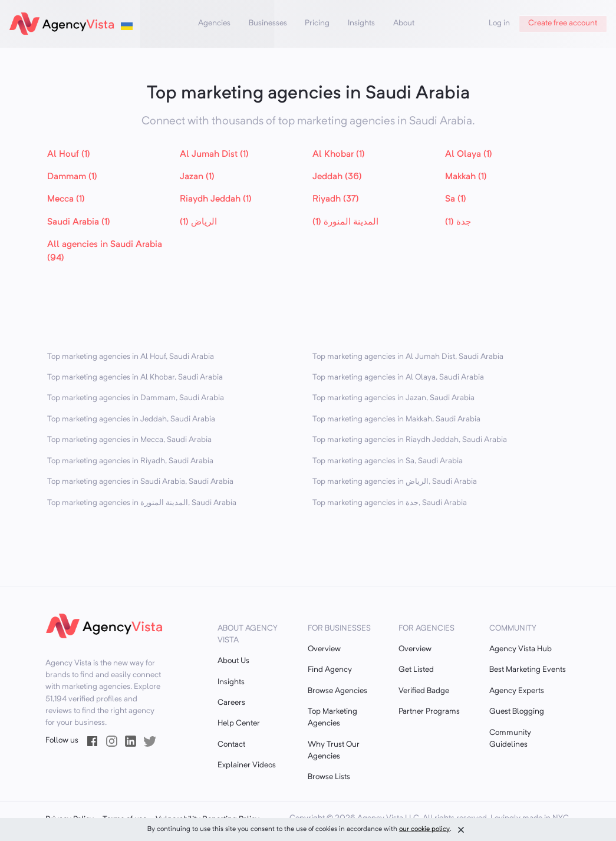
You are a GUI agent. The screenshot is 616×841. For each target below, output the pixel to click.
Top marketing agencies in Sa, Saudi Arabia (388, 461)
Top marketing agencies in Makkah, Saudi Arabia (396, 419)
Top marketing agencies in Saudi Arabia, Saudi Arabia (140, 482)
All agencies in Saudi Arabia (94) (105, 251)
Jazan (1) (197, 177)
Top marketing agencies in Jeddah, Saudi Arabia (131, 419)
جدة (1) (458, 222)
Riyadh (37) (336, 199)
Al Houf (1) (69, 154)
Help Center (239, 723)
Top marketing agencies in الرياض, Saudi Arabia (395, 482)
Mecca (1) (66, 199)
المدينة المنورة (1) (345, 222)
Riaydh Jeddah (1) (216, 199)
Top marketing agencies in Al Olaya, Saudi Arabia (398, 377)
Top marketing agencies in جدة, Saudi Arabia (390, 503)
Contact (231, 745)
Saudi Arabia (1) (79, 222)
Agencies (214, 23)
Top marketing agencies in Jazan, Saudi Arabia (393, 398)
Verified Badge (424, 691)
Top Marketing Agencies (332, 718)
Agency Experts (517, 691)
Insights (361, 23)
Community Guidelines (510, 739)
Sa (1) (456, 199)
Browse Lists (329, 777)
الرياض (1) (198, 222)
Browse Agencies (337, 691)
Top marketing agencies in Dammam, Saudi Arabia (136, 398)
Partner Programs (429, 712)
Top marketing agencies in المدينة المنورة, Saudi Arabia (142, 503)
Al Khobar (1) (339, 154)
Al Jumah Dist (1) (214, 154)
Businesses (268, 23)
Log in (499, 23)
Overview (324, 649)
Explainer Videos (247, 765)
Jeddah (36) (337, 177)
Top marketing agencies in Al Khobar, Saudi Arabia (135, 377)
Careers (231, 703)
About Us (233, 661)
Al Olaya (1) (469, 154)
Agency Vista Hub (521, 649)
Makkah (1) (466, 177)
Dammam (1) (72, 177)
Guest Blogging (517, 712)
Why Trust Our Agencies (334, 751)
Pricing (317, 23)
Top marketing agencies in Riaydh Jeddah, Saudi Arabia (410, 440)
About (404, 23)
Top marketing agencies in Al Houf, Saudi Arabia (131, 357)
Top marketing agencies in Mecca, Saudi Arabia (129, 440)
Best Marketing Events (528, 670)
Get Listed (416, 670)
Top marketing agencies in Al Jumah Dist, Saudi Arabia (408, 357)
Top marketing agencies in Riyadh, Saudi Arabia (130, 461)
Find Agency (330, 670)
